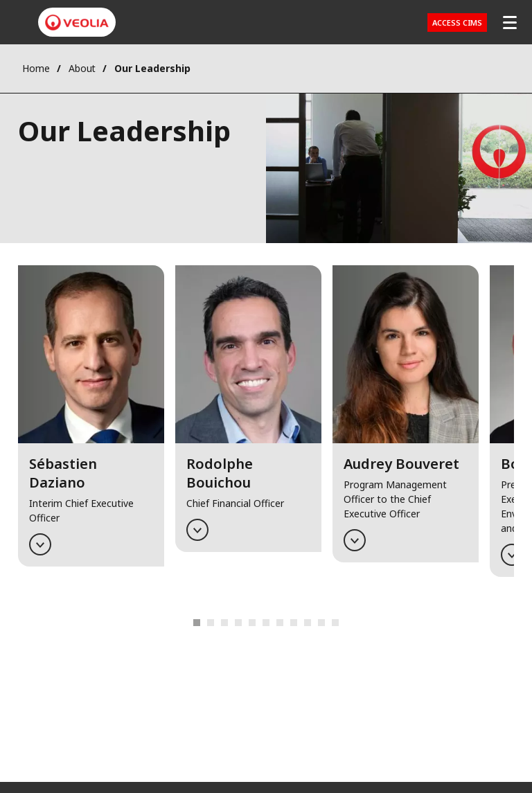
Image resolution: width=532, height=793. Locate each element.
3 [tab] (224, 623)
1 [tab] (197, 623)
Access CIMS (457, 23)
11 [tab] (308, 623)
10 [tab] (294, 623)
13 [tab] (335, 623)
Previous (202, 623)
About (82, 68)
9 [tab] (280, 623)
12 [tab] (321, 623)
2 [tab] (211, 623)
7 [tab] (252, 623)
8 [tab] (266, 623)
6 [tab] (238, 623)
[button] (91, 416)
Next (330, 623)
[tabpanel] (91, 430)
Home (36, 68)
